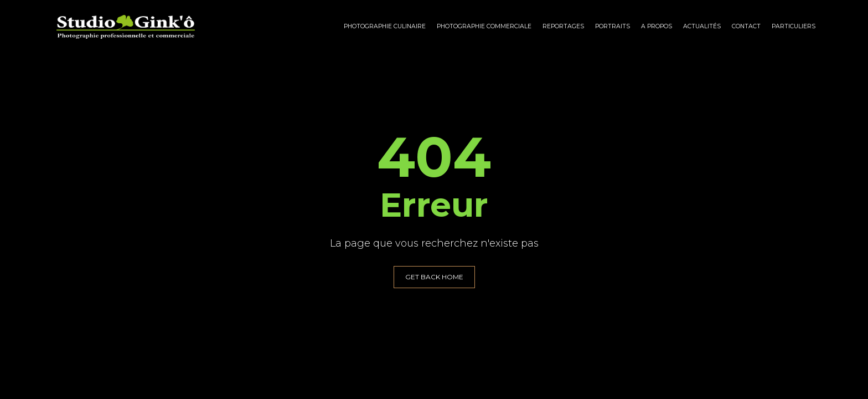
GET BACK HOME (434, 277)
